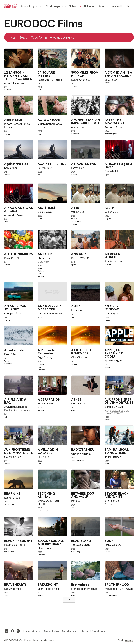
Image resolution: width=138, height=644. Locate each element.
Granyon (129, 640)
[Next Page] (69, 600)
